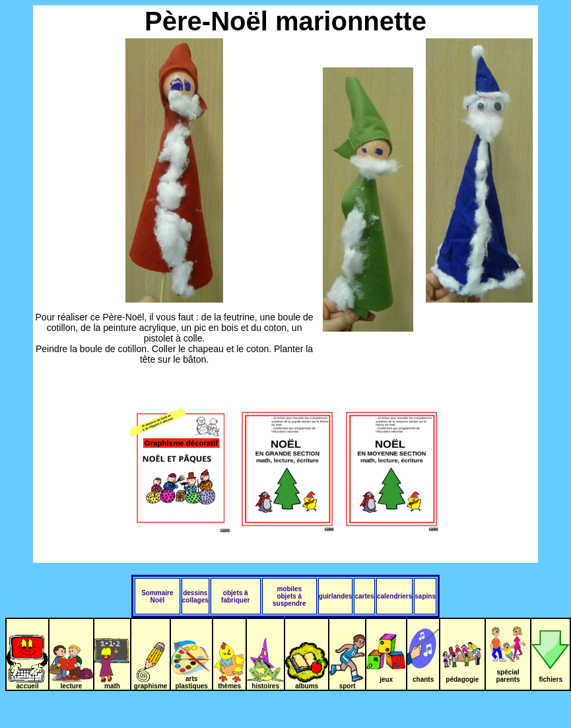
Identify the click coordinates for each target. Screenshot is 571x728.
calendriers (394, 596)
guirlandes (336, 596)
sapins (425, 596)
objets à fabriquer (235, 597)
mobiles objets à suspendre (289, 596)
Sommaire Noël (157, 597)
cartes (364, 596)
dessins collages (195, 597)
